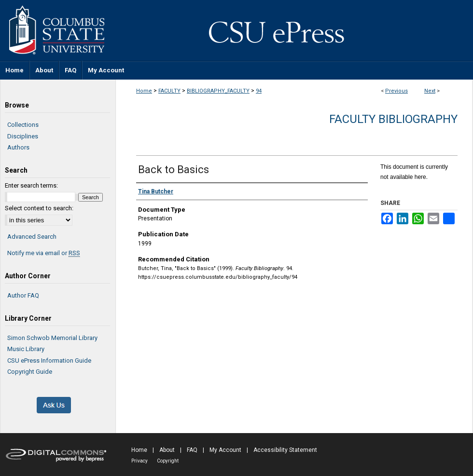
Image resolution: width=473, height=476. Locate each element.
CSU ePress (294, 30)
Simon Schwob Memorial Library (52, 338)
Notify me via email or (44, 253)
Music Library (26, 349)
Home (144, 91)
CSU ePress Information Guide (49, 360)
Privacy (139, 461)
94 (259, 91)
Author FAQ (23, 295)
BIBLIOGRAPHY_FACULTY (218, 91)
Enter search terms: (31, 185)
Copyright (168, 461)
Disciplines (23, 136)
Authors (18, 147)
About (167, 450)
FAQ (192, 450)
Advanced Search (32, 237)
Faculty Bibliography (393, 119)
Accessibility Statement (285, 450)
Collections (23, 125)
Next (430, 91)
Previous (396, 91)
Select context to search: (39, 208)
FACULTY (169, 91)
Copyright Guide (30, 372)
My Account (225, 450)
